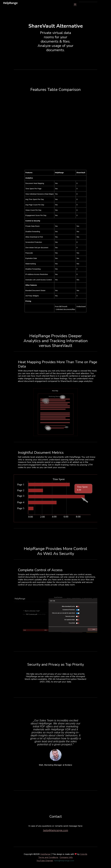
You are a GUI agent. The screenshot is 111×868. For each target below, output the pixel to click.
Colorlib (84, 854)
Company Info (66, 857)
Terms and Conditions (48, 857)
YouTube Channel (45, 861)
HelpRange (45, 854)
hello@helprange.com (56, 830)
